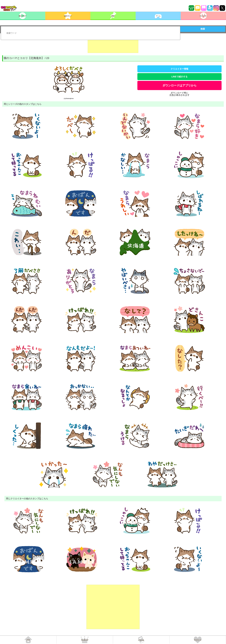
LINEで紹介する (179, 77)
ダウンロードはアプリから (179, 85)
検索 (203, 29)
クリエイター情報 (179, 69)
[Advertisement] (113, 45)
